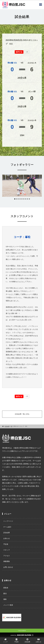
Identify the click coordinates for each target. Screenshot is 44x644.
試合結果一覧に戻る (22, 414)
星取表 (6, 588)
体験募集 (7, 561)
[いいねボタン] (19, 52)
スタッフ (7, 550)
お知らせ (7, 538)
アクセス (7, 556)
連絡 (5, 599)
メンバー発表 (8, 605)
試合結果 (7, 533)
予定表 (6, 544)
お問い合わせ (8, 567)
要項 (5, 594)
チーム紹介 (7, 527)
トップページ (8, 521)
